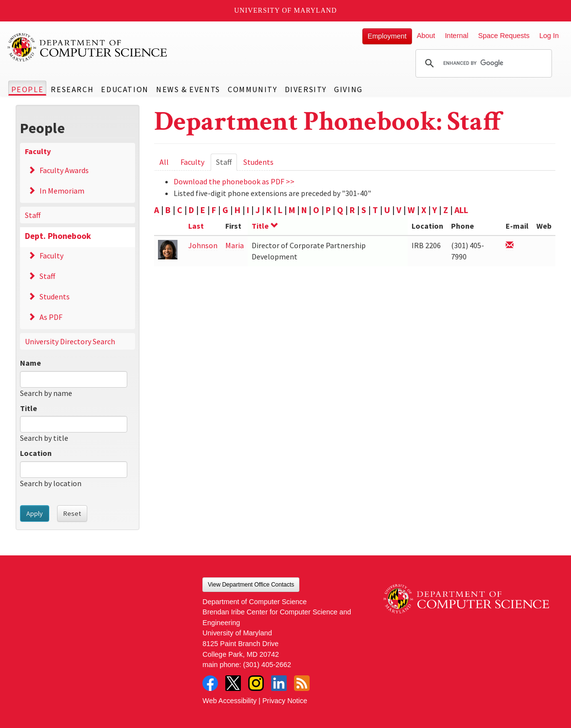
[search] (482, 63)
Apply (35, 513)
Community (252, 89)
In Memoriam (62, 191)
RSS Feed (302, 683)
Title (29, 408)
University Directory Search (70, 341)
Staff (33, 215)
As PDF (51, 317)
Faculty (38, 151)
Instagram (256, 683)
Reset (72, 513)
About (426, 36)
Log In (549, 36)
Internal (456, 36)
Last (196, 226)
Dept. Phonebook (58, 236)
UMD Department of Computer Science (88, 47)
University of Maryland (285, 10)
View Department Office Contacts (251, 585)
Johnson (203, 245)
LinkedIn (279, 683)
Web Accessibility (229, 701)
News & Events (188, 89)
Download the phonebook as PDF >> (234, 181)
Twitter (233, 683)
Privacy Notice (285, 701)
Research (72, 89)
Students (55, 296)
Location (36, 453)
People (28, 89)
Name (30, 363)
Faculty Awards (64, 170)
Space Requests (504, 36)
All (164, 162)
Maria (235, 245)
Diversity (306, 89)
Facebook (210, 683)
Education (125, 89)
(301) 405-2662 (267, 665)
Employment (387, 36)
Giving (348, 89)
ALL (461, 210)
